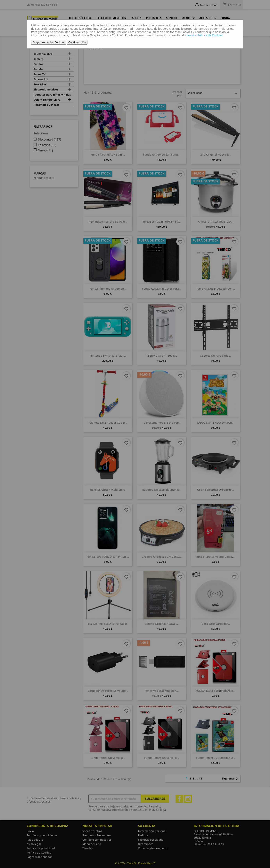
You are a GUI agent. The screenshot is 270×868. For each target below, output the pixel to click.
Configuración (77, 42)
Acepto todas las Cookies (49, 42)
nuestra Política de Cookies (205, 35)
